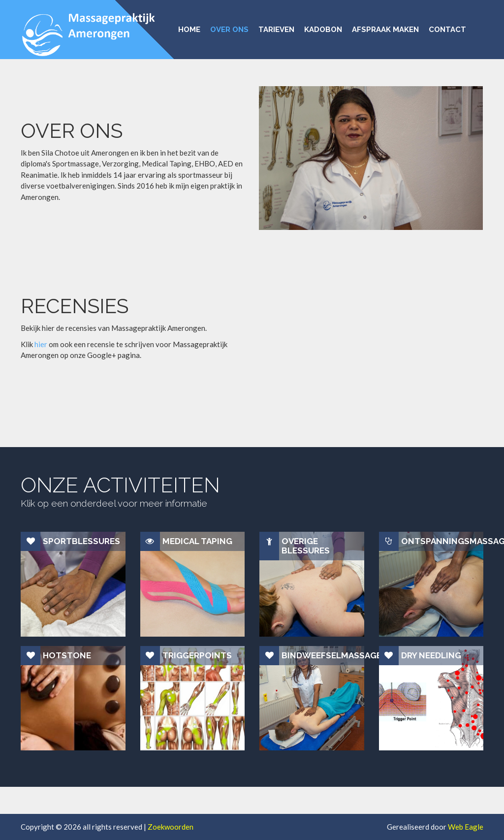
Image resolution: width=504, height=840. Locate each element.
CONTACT (447, 29)
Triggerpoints (197, 655)
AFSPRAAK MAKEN (385, 29)
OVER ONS (229, 29)
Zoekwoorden (171, 827)
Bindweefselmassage (323, 655)
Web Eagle (466, 827)
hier (41, 344)
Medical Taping (197, 541)
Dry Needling (431, 655)
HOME (189, 29)
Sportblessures (81, 541)
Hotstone (67, 655)
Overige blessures (306, 546)
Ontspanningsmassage (442, 541)
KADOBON (323, 29)
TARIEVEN (276, 29)
